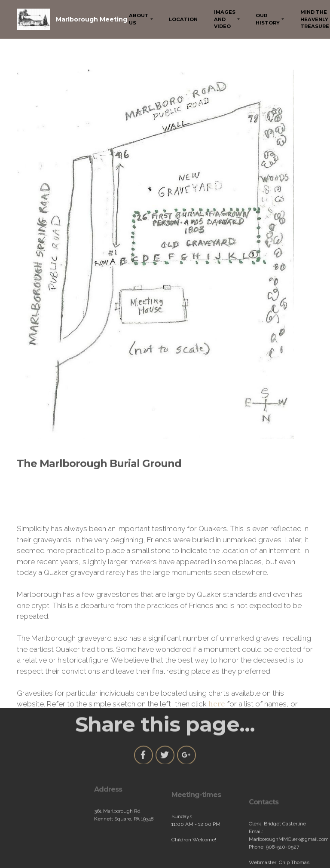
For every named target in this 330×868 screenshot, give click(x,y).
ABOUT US (139, 19)
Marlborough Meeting (92, 19)
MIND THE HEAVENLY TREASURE (315, 19)
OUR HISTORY (268, 19)
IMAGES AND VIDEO (225, 19)
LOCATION (183, 19)
